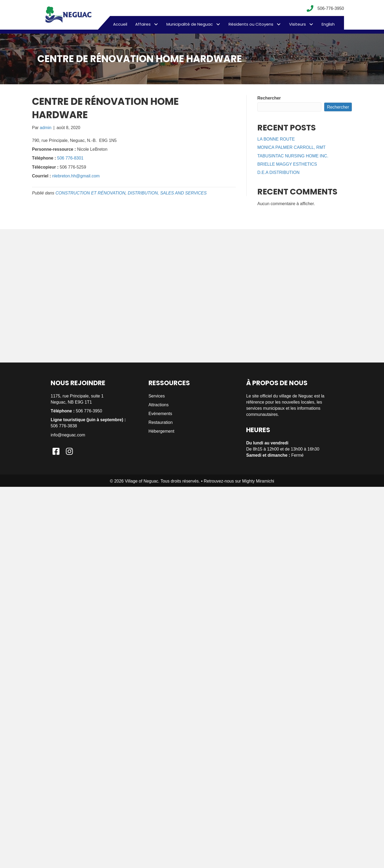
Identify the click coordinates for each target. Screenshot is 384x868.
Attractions (159, 405)
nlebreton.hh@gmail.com (76, 176)
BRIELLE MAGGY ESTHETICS (287, 164)
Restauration (161, 422)
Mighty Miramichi (258, 481)
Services (157, 396)
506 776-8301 (70, 158)
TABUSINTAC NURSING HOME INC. (293, 156)
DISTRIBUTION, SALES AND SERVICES (167, 193)
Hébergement (161, 431)
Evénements (160, 414)
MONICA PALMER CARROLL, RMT (291, 147)
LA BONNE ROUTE (276, 139)
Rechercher (269, 98)
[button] (156, 24)
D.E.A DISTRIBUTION (278, 172)
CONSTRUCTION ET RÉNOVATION (90, 193)
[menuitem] (328, 24)
